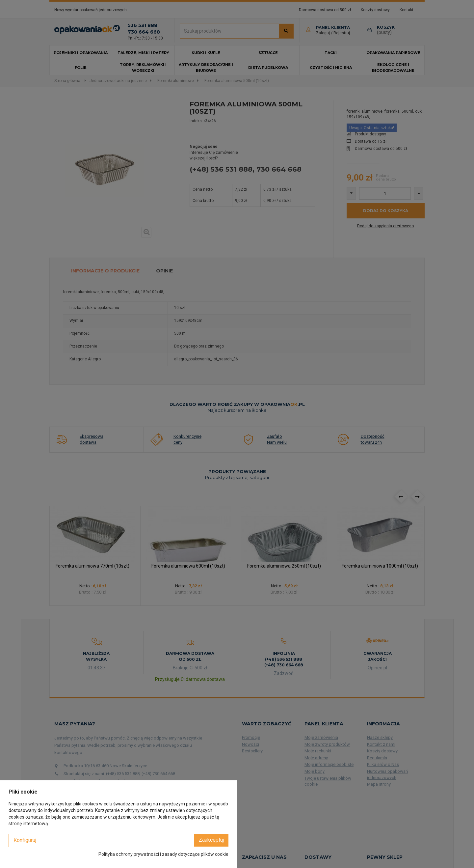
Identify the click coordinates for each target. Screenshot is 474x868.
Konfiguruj (25, 840)
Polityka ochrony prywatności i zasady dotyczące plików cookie (163, 854)
